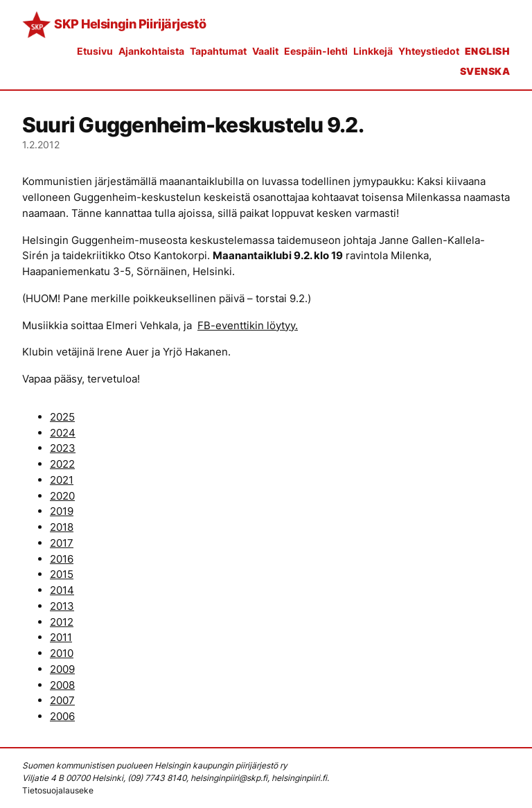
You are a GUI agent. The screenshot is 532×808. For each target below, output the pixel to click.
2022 (62, 464)
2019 (62, 511)
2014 (62, 590)
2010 (62, 653)
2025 (62, 417)
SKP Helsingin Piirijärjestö (130, 24)
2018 (62, 527)
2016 (62, 559)
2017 (62, 543)
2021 (62, 480)
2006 (62, 716)
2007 (62, 700)
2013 (62, 606)
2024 (63, 433)
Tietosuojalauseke (58, 790)
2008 (62, 685)
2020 (62, 496)
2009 (62, 669)
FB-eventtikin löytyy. (248, 325)
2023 (63, 448)
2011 (61, 637)
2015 (62, 574)
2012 (62, 622)
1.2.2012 (41, 144)
